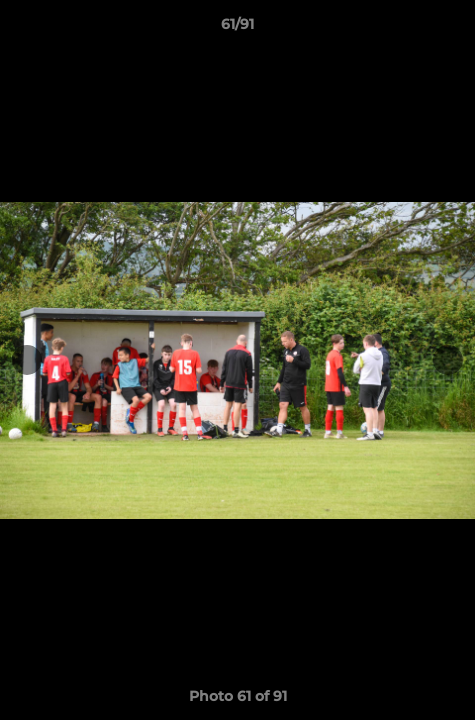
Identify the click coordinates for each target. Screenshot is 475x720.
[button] (451, 29)
